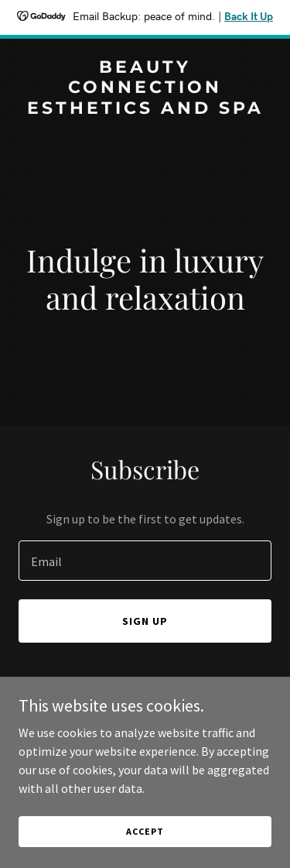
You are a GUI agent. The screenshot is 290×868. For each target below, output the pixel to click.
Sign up (145, 621)
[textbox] (145, 561)
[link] (145, 109)
